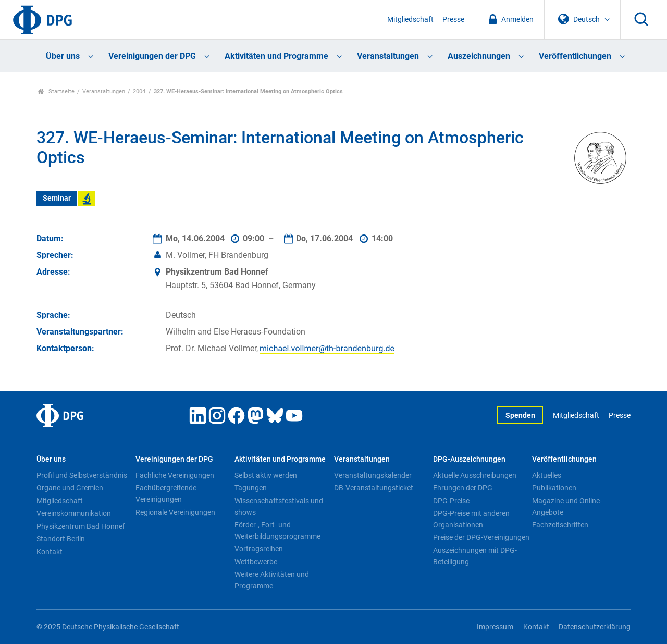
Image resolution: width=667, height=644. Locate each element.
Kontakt (50, 552)
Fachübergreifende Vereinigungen (166, 493)
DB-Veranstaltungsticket (374, 488)
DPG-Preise (451, 501)
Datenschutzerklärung (595, 627)
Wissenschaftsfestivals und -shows (281, 506)
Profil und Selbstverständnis (82, 475)
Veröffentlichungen (575, 56)
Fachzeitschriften (560, 525)
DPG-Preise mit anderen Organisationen (471, 519)
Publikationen (554, 488)
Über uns (63, 56)
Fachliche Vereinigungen (175, 475)
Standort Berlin (61, 539)
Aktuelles (547, 475)
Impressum (495, 627)
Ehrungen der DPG (463, 488)
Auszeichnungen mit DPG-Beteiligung (475, 556)
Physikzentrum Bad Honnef (81, 526)
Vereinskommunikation (74, 513)
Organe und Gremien (70, 488)
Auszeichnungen (479, 56)
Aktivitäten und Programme (276, 56)
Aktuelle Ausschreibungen (475, 475)
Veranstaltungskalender (373, 475)
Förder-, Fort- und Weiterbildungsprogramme (277, 530)
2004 (139, 91)
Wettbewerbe (256, 562)
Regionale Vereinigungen (175, 512)
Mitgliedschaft (410, 20)
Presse (453, 20)
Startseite (56, 91)
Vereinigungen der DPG (152, 56)
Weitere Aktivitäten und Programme (272, 580)
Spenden (520, 416)
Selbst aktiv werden (266, 475)
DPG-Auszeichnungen (469, 459)
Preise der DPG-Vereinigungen (481, 537)
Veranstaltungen (388, 56)
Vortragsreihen (259, 549)
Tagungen (251, 488)
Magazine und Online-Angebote (567, 506)
